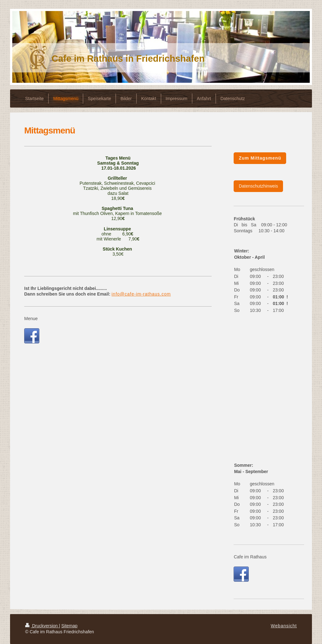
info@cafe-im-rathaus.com (141, 294)
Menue (31, 319)
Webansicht (284, 626)
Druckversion (42, 626)
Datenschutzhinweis (258, 186)
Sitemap (69, 626)
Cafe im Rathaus (250, 557)
